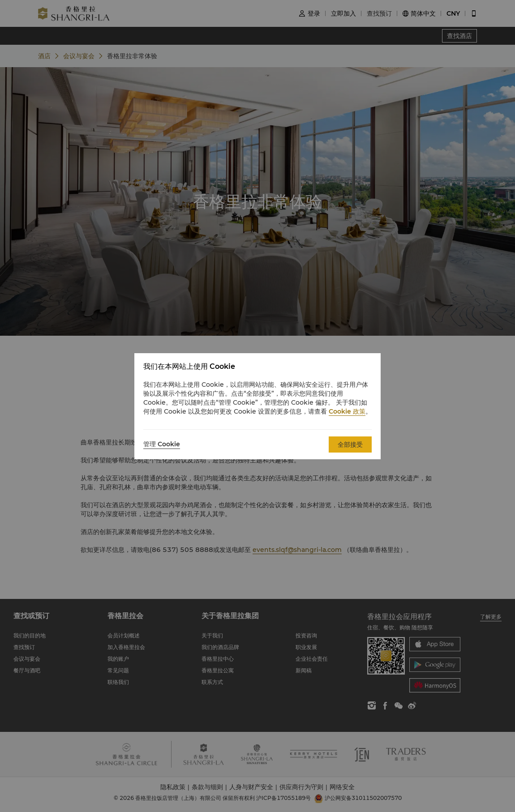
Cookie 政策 (347, 411)
